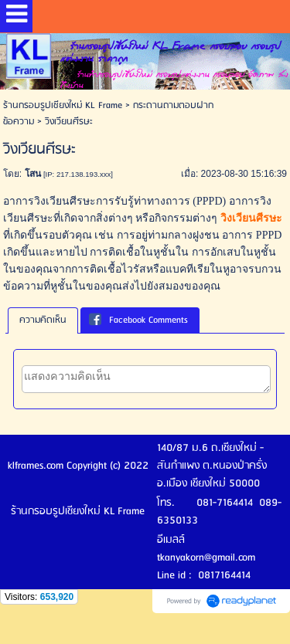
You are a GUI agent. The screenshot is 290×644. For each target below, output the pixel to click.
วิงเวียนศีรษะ (251, 218)
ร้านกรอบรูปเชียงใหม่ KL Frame (63, 105)
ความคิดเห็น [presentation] (43, 320)
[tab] (43, 320)
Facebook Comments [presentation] (138, 320)
